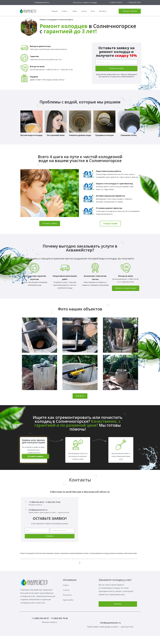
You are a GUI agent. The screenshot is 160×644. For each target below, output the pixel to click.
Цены (75, 11)
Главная (54, 11)
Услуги (65, 11)
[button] (130, 11)
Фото (93, 11)
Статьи (84, 11)
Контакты (103, 11)
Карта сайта (68, 600)
